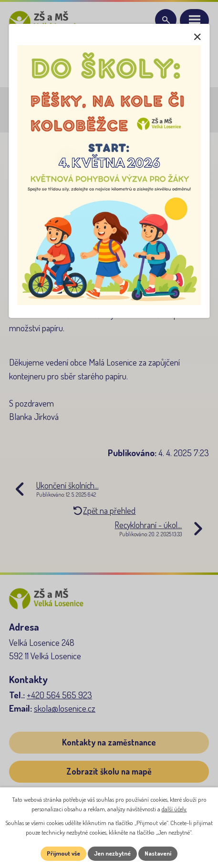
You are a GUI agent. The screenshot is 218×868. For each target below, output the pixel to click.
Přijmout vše (63, 853)
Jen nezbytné (112, 853)
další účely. (174, 809)
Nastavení (158, 853)
